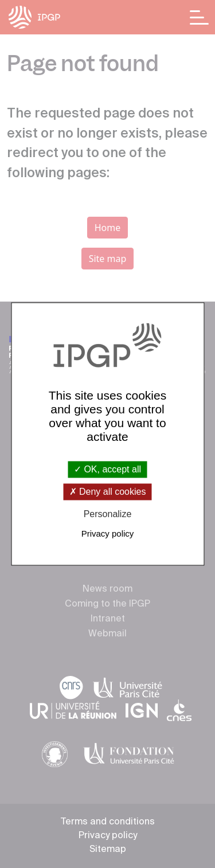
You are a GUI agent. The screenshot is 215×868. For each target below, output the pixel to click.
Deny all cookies (108, 492)
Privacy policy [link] (108, 534)
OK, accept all (107, 469)
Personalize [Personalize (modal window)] (108, 514)
